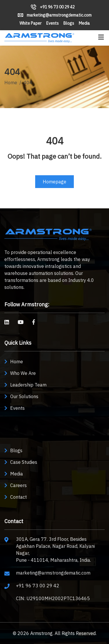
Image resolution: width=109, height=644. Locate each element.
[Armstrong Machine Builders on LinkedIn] (7, 322)
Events (52, 23)
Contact (18, 497)
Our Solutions (24, 396)
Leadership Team (28, 385)
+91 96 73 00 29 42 (53, 7)
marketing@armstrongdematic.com (55, 15)
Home (11, 83)
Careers (18, 485)
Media (84, 23)
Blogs (69, 23)
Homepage (54, 182)
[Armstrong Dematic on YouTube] (21, 322)
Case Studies (24, 462)
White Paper (31, 23)
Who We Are (23, 373)
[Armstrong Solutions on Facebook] (34, 322)
